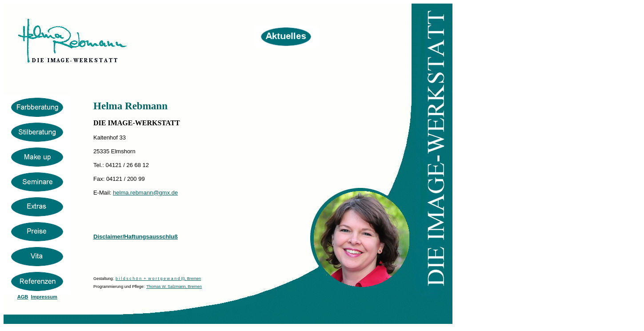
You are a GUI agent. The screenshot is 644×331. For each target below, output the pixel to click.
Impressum (44, 297)
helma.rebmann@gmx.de (145, 193)
